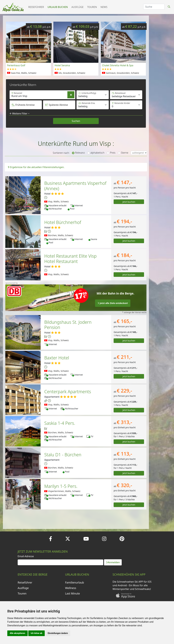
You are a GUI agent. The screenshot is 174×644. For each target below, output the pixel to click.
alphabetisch (97, 153)
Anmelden (113, 562)
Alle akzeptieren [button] (17, 633)
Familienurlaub (75, 582)
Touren (92, 7)
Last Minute (72, 593)
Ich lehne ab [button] (37, 633)
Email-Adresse (26, 556)
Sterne (125, 153)
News (104, 7)
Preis (113, 153)
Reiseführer (36, 7)
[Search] (154, 7)
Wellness (71, 588)
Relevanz (80, 153)
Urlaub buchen (58, 7)
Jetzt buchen (129, 202)
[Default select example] (126, 95)
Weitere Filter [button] (19, 114)
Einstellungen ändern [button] (58, 633)
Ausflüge (77, 7)
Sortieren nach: (61, 153)
